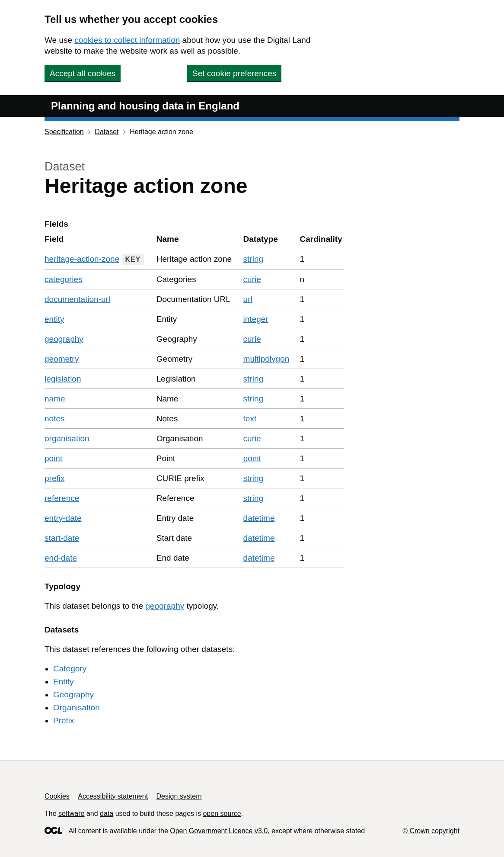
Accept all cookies (83, 73)
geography (64, 339)
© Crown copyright (431, 831)
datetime (259, 518)
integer (256, 319)
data (107, 814)
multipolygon (266, 359)
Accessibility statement (113, 796)
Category (70, 669)
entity (54, 319)
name (55, 399)
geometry (62, 359)
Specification (64, 132)
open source (222, 814)
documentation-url (77, 299)
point (53, 458)
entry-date (63, 518)
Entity (64, 682)
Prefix (64, 721)
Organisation (77, 708)
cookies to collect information (127, 40)
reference (62, 498)
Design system (179, 796)
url (248, 299)
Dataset (107, 132)
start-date (62, 538)
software (71, 814)
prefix (54, 478)
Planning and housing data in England (145, 106)
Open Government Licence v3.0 (219, 831)
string (253, 259)
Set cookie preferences (234, 73)
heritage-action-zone (82, 259)
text (250, 419)
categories (64, 279)
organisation (67, 438)
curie (252, 279)
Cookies (57, 796)
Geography (73, 695)
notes (54, 419)
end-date (61, 558)
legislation (63, 379)
